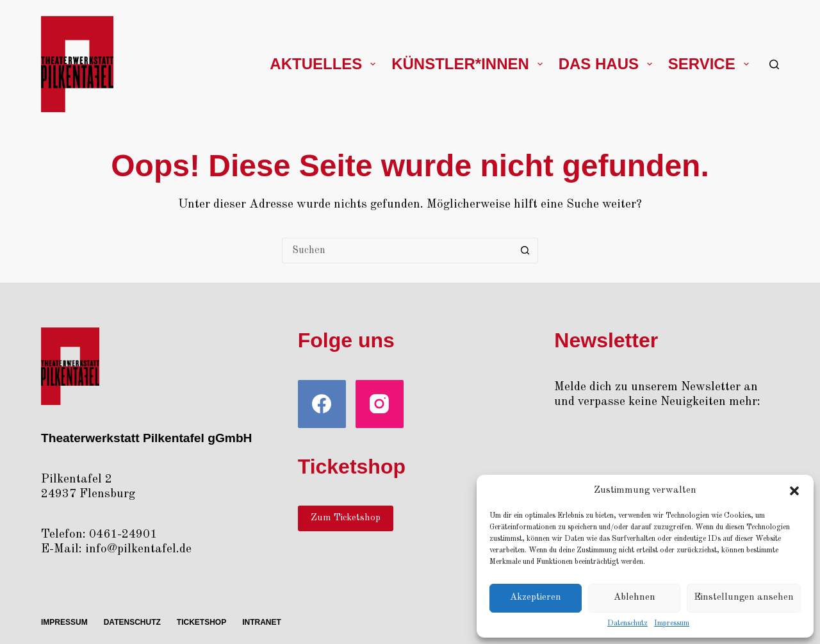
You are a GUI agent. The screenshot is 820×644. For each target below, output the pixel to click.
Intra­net (262, 622)
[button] (794, 491)
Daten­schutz (627, 623)
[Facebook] (322, 404)
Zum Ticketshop (346, 518)
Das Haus (608, 64)
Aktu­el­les (325, 64)
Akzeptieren (536, 598)
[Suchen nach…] (397, 251)
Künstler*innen (469, 64)
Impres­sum (672, 623)
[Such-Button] (525, 251)
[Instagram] (380, 404)
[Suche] (774, 64)
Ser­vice (711, 64)
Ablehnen (635, 598)
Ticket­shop (201, 622)
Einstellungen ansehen (744, 598)
